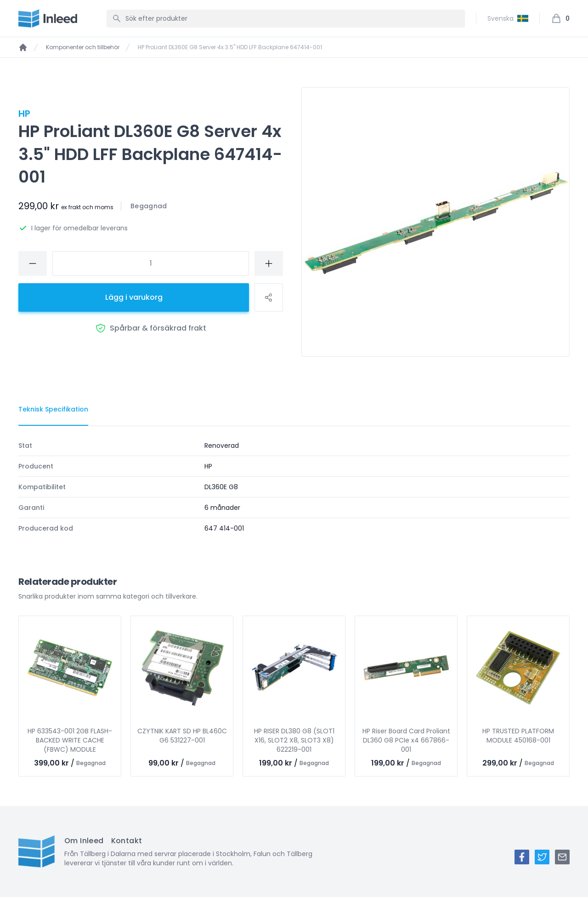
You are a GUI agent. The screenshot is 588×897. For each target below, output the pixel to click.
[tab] (53, 410)
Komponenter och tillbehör (83, 47)
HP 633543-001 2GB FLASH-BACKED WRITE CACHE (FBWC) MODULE (70, 740)
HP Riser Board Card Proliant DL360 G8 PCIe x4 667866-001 (406, 740)
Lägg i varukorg (134, 297)
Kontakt (127, 841)
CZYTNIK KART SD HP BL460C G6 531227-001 (182, 736)
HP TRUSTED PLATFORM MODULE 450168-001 (518, 736)
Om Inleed (84, 841)
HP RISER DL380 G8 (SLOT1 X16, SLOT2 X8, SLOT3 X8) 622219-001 (294, 740)
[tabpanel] (294, 487)
